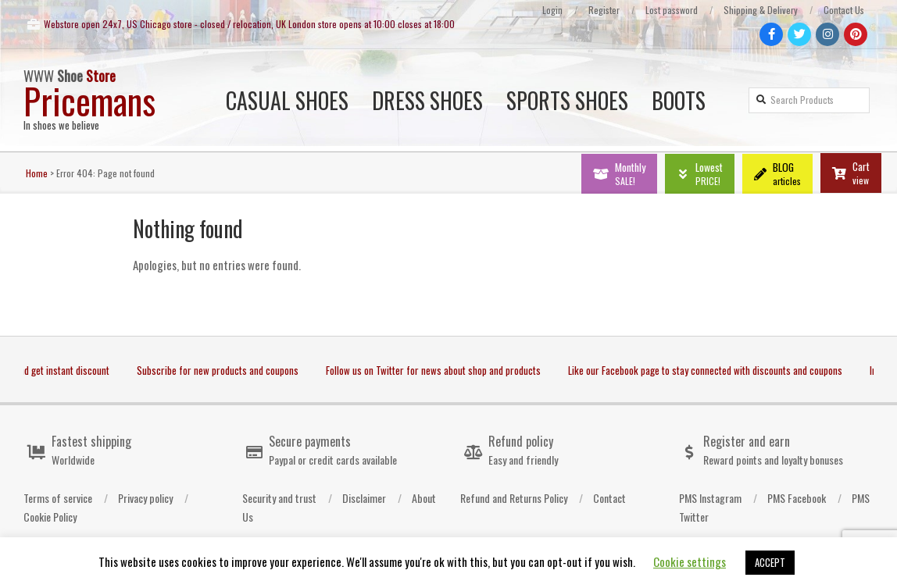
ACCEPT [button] (770, 562)
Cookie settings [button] (690, 561)
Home (37, 173)
